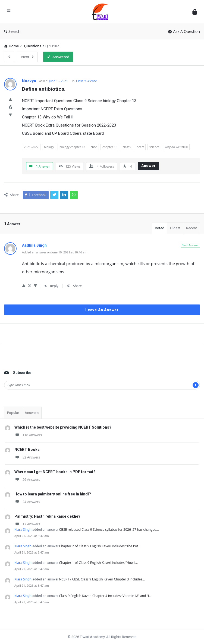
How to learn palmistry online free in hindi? (53, 494)
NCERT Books (27, 450)
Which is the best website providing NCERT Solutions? (63, 427)
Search (12, 31)
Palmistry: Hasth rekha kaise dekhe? (47, 516)
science (154, 147)
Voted (160, 228)
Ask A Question (184, 31)
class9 (127, 147)
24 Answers (27, 502)
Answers (32, 413)
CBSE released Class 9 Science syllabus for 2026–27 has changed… (109, 530)
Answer (149, 166)
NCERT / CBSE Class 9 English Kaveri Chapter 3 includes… (102, 579)
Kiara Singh (23, 530)
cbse (94, 147)
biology (49, 147)
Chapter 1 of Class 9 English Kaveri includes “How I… (99, 563)
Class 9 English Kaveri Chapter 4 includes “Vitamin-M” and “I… (105, 596)
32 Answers (27, 457)
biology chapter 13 (72, 147)
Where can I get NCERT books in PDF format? (55, 472)
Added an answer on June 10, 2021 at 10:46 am (55, 252)
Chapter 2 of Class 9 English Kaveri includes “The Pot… (100, 546)
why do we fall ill (176, 147)
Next (27, 57)
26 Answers (27, 480)
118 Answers (28, 435)
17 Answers (27, 524)
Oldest (175, 228)
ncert (140, 147)
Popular (13, 413)
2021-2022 (31, 147)
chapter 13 (110, 147)
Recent (192, 228)
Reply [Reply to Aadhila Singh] (51, 286)
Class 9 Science (87, 81)
